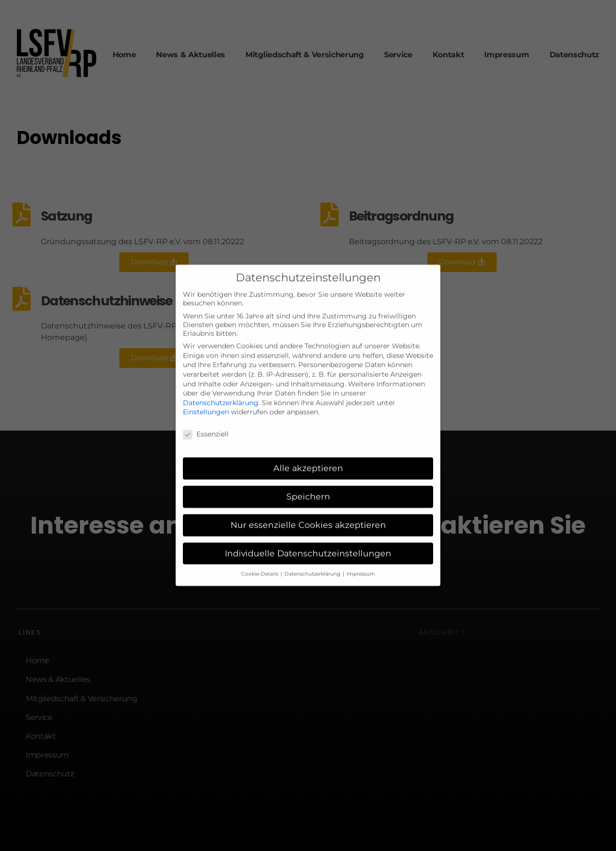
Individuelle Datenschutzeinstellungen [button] (308, 541)
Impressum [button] (361, 561)
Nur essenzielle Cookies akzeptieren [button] (308, 512)
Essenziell (206, 422)
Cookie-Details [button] (260, 561)
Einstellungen (206, 400)
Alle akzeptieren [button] (308, 455)
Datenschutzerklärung (221, 390)
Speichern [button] (308, 484)
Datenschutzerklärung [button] (313, 561)
